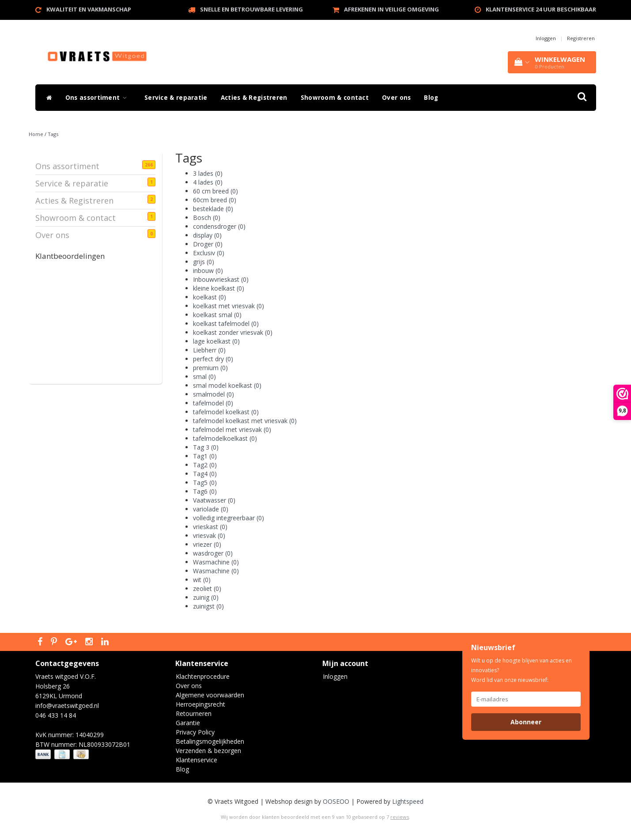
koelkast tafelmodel (226, 324)
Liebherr (209, 350)
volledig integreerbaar (229, 518)
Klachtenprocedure (203, 676)
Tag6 (205, 491)
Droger (208, 244)
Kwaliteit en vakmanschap (89, 9)
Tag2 (205, 465)
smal (204, 376)
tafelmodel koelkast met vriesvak (245, 421)
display (207, 235)
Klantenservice (196, 760)
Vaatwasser (214, 500)
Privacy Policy (195, 732)
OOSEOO (336, 801)
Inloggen (546, 38)
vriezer (207, 544)
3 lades (208, 173)
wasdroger (213, 553)
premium (210, 368)
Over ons (396, 98)
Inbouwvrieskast (221, 279)
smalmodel (213, 394)
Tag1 (205, 456)
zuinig (206, 597)
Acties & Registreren (254, 98)
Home (36, 134)
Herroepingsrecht (200, 704)
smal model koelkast (227, 385)
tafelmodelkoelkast (225, 438)
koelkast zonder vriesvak (233, 332)
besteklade (213, 209)
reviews (400, 817)
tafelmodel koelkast (226, 412)
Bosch (207, 218)
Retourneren (194, 713)
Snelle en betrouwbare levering (251, 9)
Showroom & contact (335, 98)
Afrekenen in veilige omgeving (391, 9)
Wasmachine (216, 562)
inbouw (208, 271)
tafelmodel (213, 403)
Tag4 (205, 474)
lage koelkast (216, 341)
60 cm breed (215, 191)
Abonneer (526, 722)
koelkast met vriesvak (229, 306)
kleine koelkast (219, 288)
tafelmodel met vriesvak (232, 429)
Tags (53, 134)
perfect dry (213, 359)
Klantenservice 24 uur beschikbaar (541, 9)
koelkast (210, 297)
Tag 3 (206, 447)
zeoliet (207, 588)
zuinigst (208, 606)
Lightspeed (408, 801)
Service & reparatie (176, 98)
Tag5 (205, 482)
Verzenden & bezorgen (208, 751)
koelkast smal (217, 315)
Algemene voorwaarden (210, 695)
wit (202, 580)
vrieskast (210, 527)
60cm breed (215, 200)
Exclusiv (209, 253)
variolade (211, 509)
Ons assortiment (98, 98)
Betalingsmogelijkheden (210, 741)
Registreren (581, 38)
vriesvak (209, 535)
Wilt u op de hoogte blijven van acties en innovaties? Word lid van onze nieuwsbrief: (521, 670)
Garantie (188, 723)
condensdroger (219, 226)
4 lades (208, 182)
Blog (431, 98)
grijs (204, 262)
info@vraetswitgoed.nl (67, 706)
